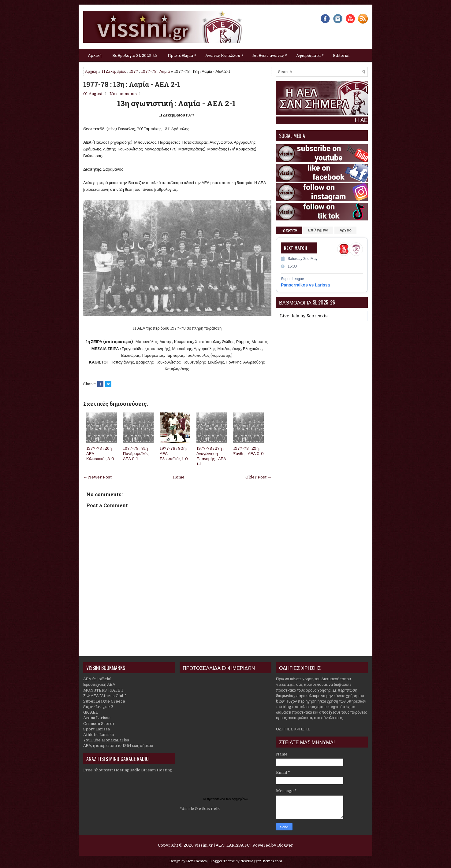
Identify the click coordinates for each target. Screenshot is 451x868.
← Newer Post (97, 477)
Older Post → (258, 477)
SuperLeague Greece (104, 701)
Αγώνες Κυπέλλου (226, 54)
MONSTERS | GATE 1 (103, 690)
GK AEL (91, 712)
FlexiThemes (196, 861)
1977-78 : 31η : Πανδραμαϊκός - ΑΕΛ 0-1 (137, 454)
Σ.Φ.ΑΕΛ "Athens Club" (105, 696)
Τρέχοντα (289, 230)
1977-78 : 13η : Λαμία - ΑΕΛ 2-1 (132, 84)
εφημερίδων (240, 799)
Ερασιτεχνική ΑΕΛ (99, 684)
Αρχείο (345, 230)
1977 (134, 71)
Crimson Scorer (99, 724)
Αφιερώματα (311, 54)
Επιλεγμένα (318, 230)
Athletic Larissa (99, 735)
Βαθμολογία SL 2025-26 (135, 55)
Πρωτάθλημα (183, 54)
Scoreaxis (317, 316)
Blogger (285, 845)
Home (179, 477)
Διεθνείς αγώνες (271, 54)
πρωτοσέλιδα (217, 799)
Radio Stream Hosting (151, 770)
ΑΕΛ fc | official (97, 679)
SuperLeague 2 (98, 707)
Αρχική (95, 55)
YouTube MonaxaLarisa (106, 740)
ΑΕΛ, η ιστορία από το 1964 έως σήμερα (118, 746)
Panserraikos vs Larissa (305, 285)
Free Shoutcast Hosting (106, 770)
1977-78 (149, 71)
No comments (123, 94)
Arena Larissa (97, 718)
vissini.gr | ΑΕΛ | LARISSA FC (222, 845)
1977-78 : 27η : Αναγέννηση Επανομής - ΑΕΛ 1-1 (211, 456)
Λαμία (165, 71)
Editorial (341, 55)
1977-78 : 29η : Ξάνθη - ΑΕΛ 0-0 (248, 451)
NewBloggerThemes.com (261, 861)
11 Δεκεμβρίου (114, 71)
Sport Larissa (97, 729)
